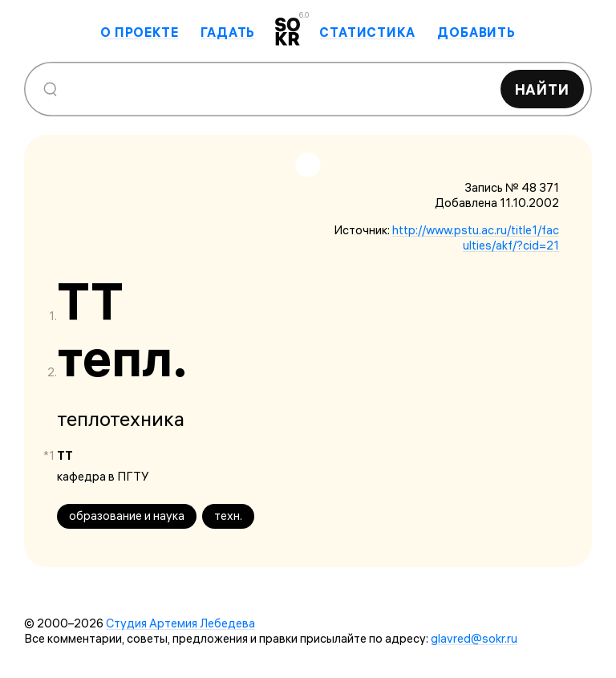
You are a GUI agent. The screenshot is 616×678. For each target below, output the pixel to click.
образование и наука (127, 516)
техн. (228, 516)
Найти (543, 89)
